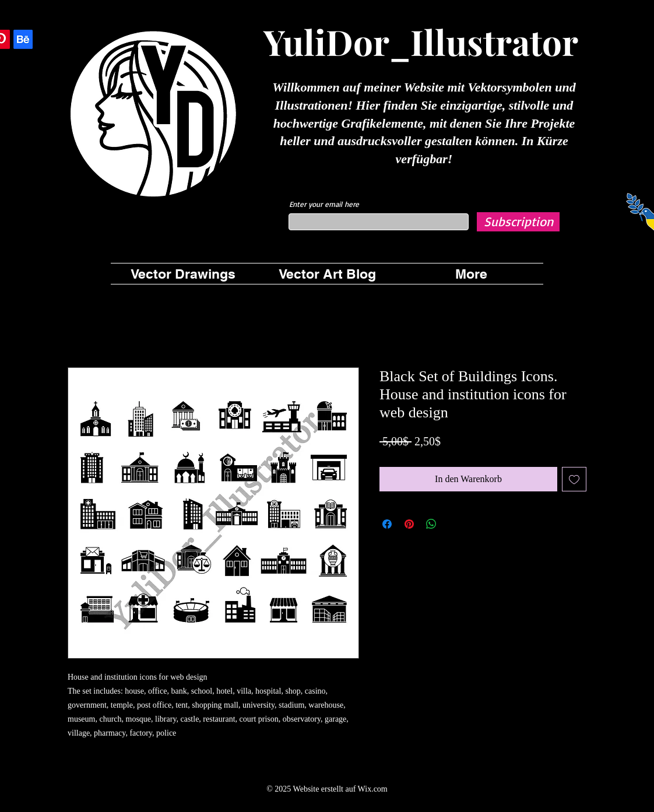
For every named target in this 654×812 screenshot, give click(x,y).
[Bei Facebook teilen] (387, 524)
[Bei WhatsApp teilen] (431, 524)
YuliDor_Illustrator (421, 41)
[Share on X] (453, 524)
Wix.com (373, 789)
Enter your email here (324, 204)
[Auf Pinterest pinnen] (409, 524)
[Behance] (23, 39)
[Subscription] (518, 222)
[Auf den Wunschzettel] (574, 479)
